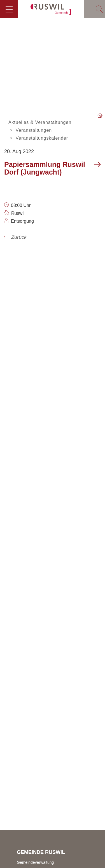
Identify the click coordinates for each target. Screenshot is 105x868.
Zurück (19, 237)
